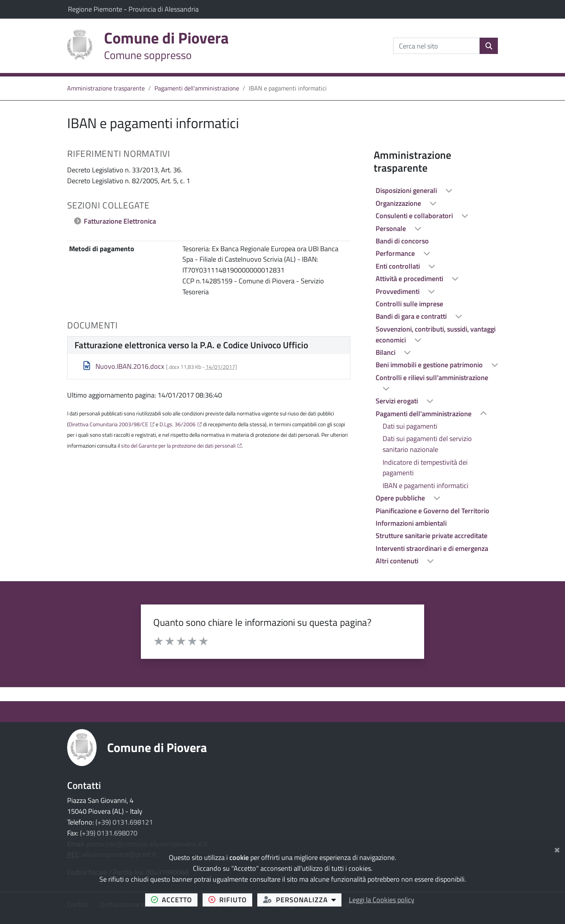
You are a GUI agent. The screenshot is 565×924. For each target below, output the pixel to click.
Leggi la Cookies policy (382, 900)
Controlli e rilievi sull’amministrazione (432, 378)
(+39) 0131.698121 (124, 822)
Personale (392, 228)
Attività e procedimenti (410, 279)
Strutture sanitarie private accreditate (432, 536)
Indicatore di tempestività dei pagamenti (425, 468)
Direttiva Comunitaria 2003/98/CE (108, 424)
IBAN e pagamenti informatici (425, 485)
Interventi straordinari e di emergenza (432, 548)
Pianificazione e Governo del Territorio (432, 511)
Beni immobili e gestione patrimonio (430, 365)
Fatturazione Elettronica (120, 221)
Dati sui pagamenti (410, 426)
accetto (174, 900)
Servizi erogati (398, 401)
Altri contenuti (398, 561)
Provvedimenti (398, 291)
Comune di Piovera (157, 747)
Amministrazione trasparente (106, 88)
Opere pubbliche (401, 498)
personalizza (302, 900)
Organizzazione (399, 203)
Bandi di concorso (402, 241)
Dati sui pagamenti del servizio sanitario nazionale (427, 444)
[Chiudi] (557, 848)
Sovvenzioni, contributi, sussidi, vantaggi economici (436, 334)
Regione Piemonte (96, 9)
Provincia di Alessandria (164, 9)
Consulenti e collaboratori (415, 216)
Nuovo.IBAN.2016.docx (124, 366)
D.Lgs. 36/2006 (178, 424)
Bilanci (386, 352)
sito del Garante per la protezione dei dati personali (178, 446)
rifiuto (231, 900)
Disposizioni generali (407, 190)
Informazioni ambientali (411, 523)
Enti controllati (399, 266)
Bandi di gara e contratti (412, 316)
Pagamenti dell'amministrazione (197, 88)
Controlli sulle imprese (409, 304)
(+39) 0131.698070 (109, 833)
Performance (396, 253)
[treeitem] (436, 191)
